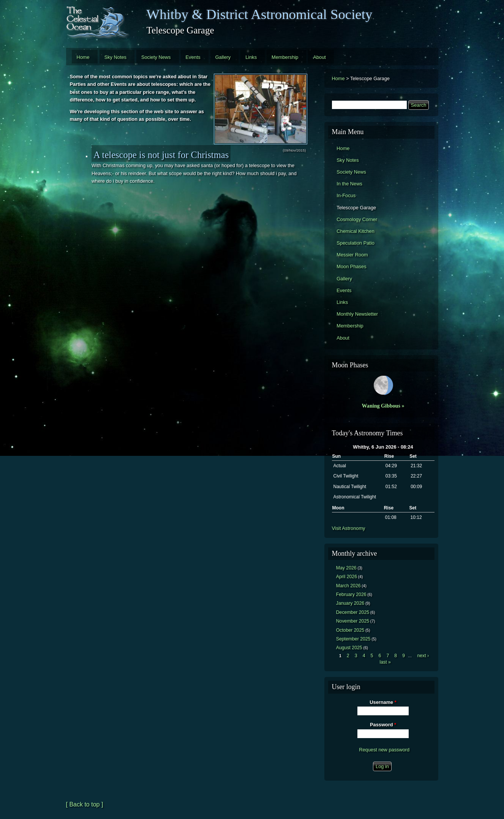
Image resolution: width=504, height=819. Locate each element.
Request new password (384, 750)
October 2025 (350, 630)
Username (383, 702)
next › (423, 656)
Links (251, 57)
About (319, 57)
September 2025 (353, 639)
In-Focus (346, 195)
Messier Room (352, 255)
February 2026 (351, 594)
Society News (156, 57)
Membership (285, 57)
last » (385, 662)
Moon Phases (351, 266)
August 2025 (349, 648)
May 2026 (346, 568)
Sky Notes (115, 57)
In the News (349, 184)
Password (383, 725)
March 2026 (348, 586)
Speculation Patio (355, 243)
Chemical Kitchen (355, 231)
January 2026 (350, 603)
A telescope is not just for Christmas (161, 155)
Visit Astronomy (349, 528)
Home (83, 57)
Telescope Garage (356, 208)
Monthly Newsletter (357, 314)
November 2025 (353, 621)
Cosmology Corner (357, 219)
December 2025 (353, 612)
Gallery (223, 57)
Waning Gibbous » (383, 406)
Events (193, 57)
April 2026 (347, 577)
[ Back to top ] (85, 804)
